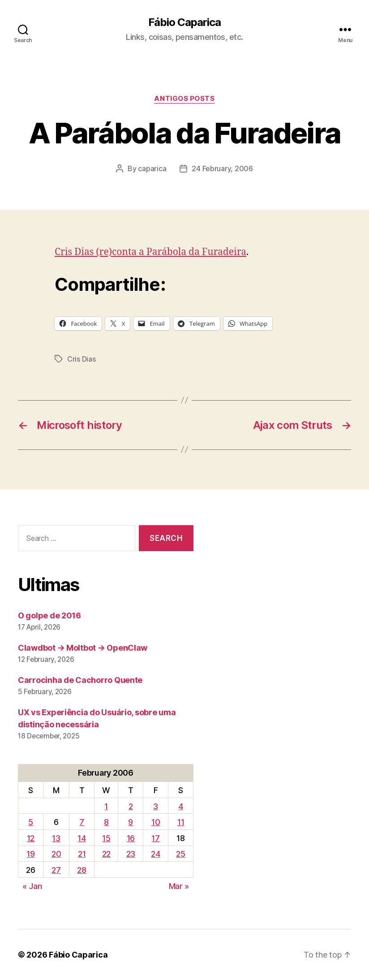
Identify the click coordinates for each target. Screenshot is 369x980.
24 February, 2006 (222, 168)
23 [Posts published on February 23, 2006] (131, 854)
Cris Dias (82, 359)
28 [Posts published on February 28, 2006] (82, 870)
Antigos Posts (184, 99)
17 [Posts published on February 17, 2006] (155, 838)
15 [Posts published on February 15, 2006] (106, 838)
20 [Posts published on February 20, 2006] (56, 854)
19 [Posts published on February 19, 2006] (30, 854)
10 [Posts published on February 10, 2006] (156, 822)
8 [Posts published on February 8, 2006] (106, 822)
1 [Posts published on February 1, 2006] (106, 806)
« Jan (32, 886)
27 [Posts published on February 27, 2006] (56, 870)
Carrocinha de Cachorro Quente (80, 680)
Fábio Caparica (184, 22)
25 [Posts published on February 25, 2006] (180, 854)
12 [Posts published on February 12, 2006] (31, 838)
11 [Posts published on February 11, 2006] (181, 822)
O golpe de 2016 (49, 615)
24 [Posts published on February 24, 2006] (155, 854)
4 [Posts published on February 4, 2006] (181, 806)
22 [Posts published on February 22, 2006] (106, 854)
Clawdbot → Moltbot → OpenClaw (83, 648)
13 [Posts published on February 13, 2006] (56, 838)
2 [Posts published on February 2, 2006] (131, 806)
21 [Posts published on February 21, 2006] (82, 854)
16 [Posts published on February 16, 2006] (131, 838)
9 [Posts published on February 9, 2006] (131, 822)
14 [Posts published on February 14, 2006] (82, 838)
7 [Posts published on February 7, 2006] (82, 822)
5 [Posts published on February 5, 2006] (31, 822)
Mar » (179, 886)
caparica (152, 168)
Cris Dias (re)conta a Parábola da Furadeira (150, 252)
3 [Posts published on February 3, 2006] (156, 806)
